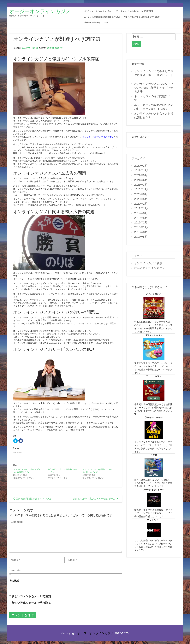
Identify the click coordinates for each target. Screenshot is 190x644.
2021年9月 (141, 175)
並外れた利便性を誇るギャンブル (34, 499)
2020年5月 (141, 199)
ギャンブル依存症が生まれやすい (98, 137)
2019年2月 (141, 222)
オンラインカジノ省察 (148, 263)
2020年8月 (141, 194)
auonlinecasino (55, 48)
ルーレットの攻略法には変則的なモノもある (102, 17)
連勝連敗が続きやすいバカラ (96, 23)
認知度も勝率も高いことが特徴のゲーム (94, 499)
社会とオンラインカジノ (150, 268)
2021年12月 (142, 170)
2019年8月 (141, 213)
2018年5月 (141, 237)
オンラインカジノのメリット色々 (98, 11)
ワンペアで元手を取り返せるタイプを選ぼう (142, 17)
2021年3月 (141, 185)
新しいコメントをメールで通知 (31, 596)
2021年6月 (141, 180)
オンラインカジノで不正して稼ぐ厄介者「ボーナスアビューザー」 (154, 75)
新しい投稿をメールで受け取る (31, 603)
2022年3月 (141, 166)
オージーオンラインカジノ (40, 11)
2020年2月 (141, 204)
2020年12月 (142, 189)
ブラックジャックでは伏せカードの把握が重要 (134, 11)
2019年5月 (141, 218)
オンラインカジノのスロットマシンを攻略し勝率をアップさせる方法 (154, 88)
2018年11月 (142, 227)
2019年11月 (142, 208)
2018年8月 (141, 232)
